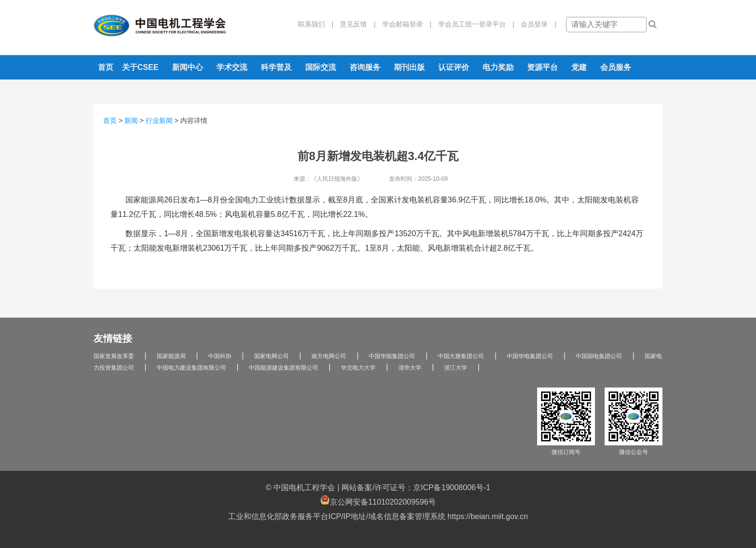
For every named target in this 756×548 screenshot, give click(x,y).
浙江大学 (456, 368)
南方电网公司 (329, 356)
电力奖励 (498, 67)
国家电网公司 (271, 356)
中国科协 (220, 356)
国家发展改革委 (114, 356)
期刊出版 (409, 67)
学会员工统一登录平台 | (473, 24)
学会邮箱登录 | (404, 24)
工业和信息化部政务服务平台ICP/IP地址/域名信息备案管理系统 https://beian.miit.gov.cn (378, 516)
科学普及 (276, 67)
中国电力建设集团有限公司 (191, 368)
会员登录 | (535, 24)
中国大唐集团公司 (461, 356)
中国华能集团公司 (392, 356)
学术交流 (232, 67)
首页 (106, 67)
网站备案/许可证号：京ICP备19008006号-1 (416, 488)
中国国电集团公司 (599, 356)
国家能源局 (171, 356)
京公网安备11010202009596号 (378, 501)
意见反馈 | (354, 24)
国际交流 (321, 67)
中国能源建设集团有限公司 (283, 368)
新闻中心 (188, 67)
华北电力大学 (358, 368)
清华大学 (410, 368)
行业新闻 (159, 120)
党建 (579, 67)
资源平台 (542, 67)
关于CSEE (140, 67)
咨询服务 (365, 67)
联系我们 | (316, 24)
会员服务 (616, 67)
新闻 (131, 120)
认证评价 (454, 67)
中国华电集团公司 (530, 356)
